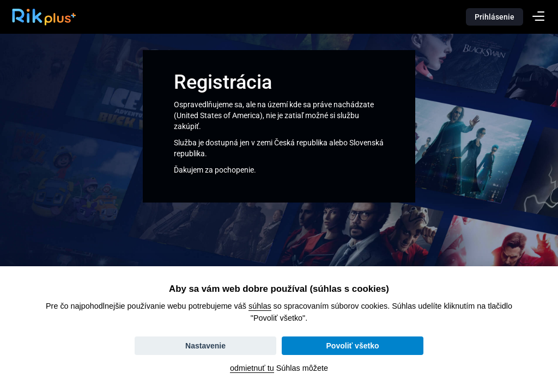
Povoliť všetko (353, 346)
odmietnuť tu (252, 368)
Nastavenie (205, 346)
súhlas (260, 306)
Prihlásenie (495, 17)
